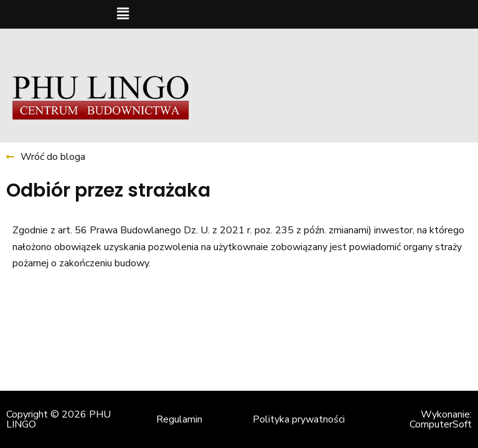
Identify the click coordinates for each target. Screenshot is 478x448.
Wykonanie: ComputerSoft (441, 419)
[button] (123, 14)
